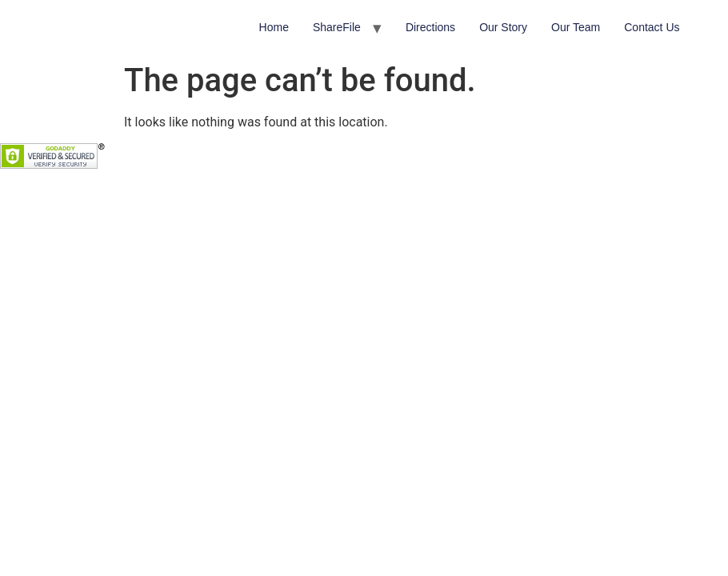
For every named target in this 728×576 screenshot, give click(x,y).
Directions (430, 27)
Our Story (503, 27)
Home (274, 27)
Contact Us (652, 27)
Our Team (576, 27)
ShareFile (337, 27)
